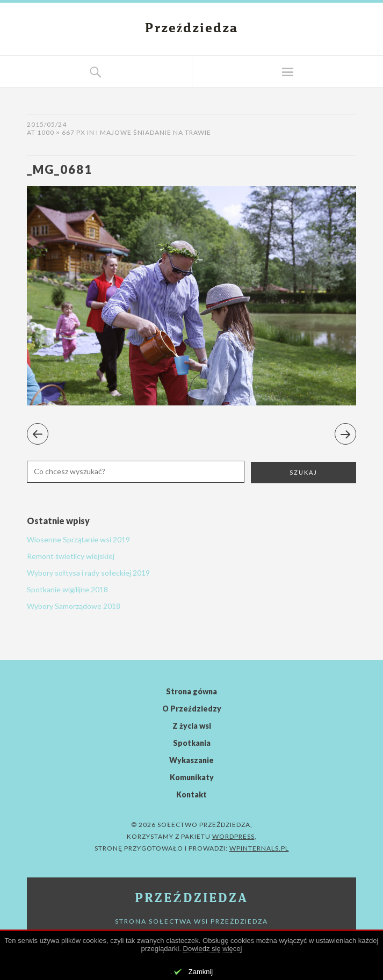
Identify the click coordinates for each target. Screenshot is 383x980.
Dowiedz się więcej (213, 949)
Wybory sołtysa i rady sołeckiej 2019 (88, 573)
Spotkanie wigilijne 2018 (67, 589)
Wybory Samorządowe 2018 (74, 606)
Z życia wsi (192, 726)
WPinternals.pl (259, 848)
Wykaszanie (191, 760)
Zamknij (201, 972)
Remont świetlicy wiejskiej (71, 556)
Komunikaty (192, 777)
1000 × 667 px (61, 132)
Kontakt (191, 794)
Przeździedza (192, 29)
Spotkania (192, 743)
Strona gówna (191, 691)
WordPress (233, 836)
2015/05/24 (47, 124)
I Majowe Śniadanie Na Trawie (154, 132)
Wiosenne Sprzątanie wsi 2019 (78, 539)
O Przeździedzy (192, 709)
